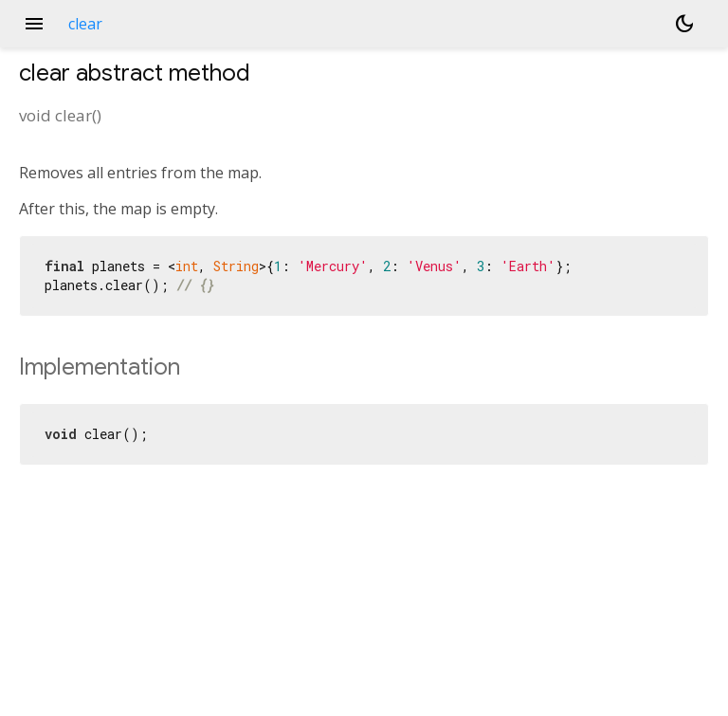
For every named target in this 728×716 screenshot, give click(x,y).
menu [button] (34, 24)
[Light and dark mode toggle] (684, 24)
